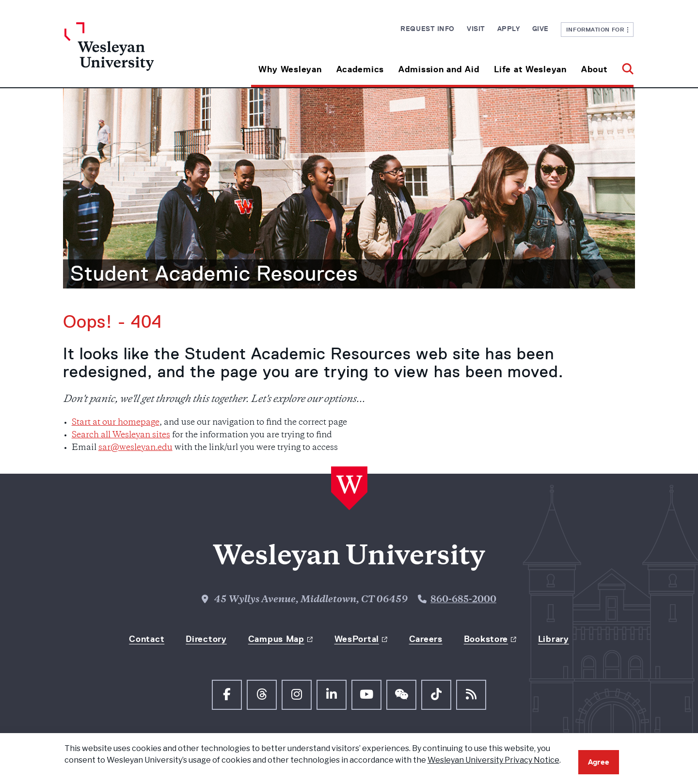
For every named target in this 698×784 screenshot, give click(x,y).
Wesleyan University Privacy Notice (493, 760)
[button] (624, 66)
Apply (509, 29)
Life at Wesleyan (530, 69)
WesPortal (357, 639)
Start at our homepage (116, 423)
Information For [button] (597, 29)
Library (554, 639)
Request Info (428, 29)
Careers (426, 639)
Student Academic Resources (214, 273)
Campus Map (276, 639)
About (595, 69)
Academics (360, 69)
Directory (206, 639)
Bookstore (486, 639)
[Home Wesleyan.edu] (136, 55)
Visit (476, 29)
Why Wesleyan (290, 69)
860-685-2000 (463, 600)
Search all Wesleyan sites (121, 435)
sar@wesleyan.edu (135, 448)
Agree (599, 762)
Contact (147, 639)
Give (540, 29)
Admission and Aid (439, 69)
